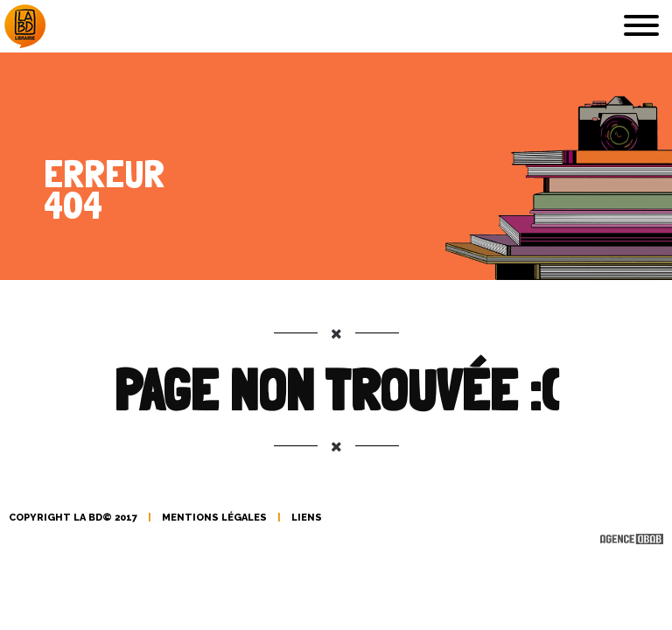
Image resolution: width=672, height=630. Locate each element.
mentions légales (214, 518)
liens (307, 518)
